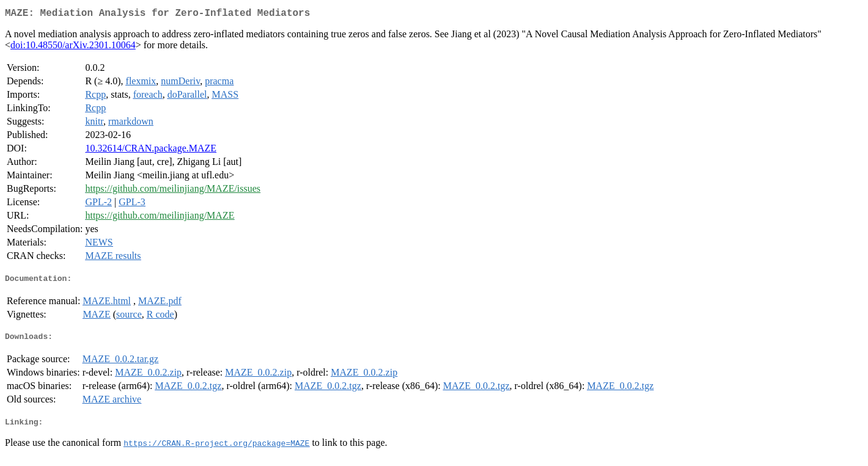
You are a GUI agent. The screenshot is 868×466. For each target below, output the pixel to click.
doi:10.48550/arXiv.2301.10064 (73, 47)
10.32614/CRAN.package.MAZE (151, 151)
